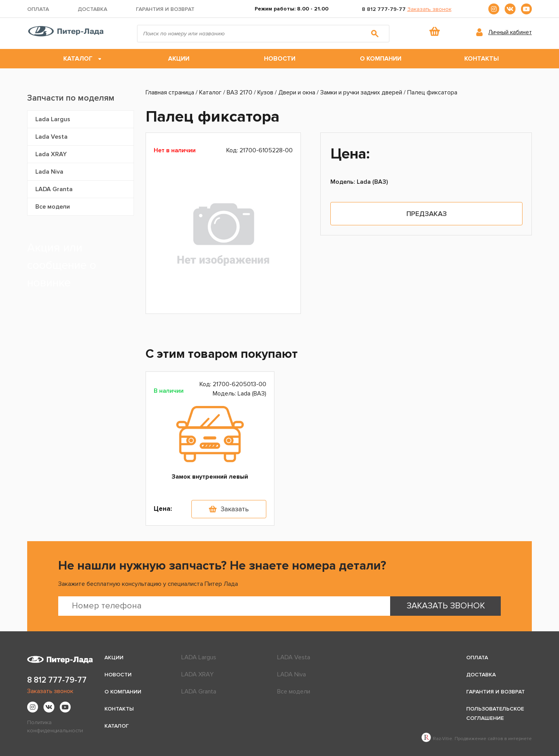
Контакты (482, 59)
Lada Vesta (51, 137)
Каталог (78, 59)
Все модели (53, 207)
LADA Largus (199, 657)
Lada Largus (53, 119)
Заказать (235, 509)
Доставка (92, 9)
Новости (280, 59)
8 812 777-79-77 (384, 9)
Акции (179, 59)
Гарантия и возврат (165, 9)
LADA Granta (54, 189)
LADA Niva (292, 674)
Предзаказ (427, 214)
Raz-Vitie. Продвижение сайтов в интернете (477, 739)
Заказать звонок (429, 9)
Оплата (38, 9)
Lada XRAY (51, 154)
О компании (381, 59)
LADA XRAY (197, 674)
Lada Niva (49, 172)
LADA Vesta (294, 657)
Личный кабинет (510, 32)
